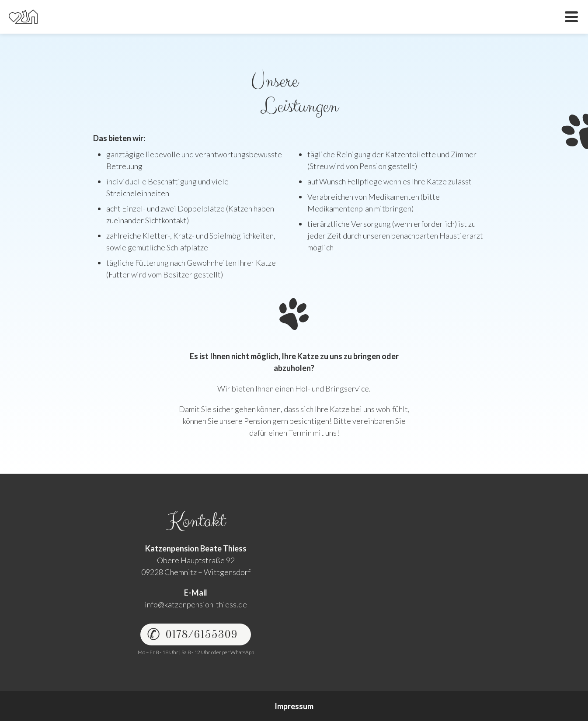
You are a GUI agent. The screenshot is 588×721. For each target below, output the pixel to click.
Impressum (294, 706)
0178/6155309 (202, 634)
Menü (571, 17)
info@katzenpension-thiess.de (196, 604)
